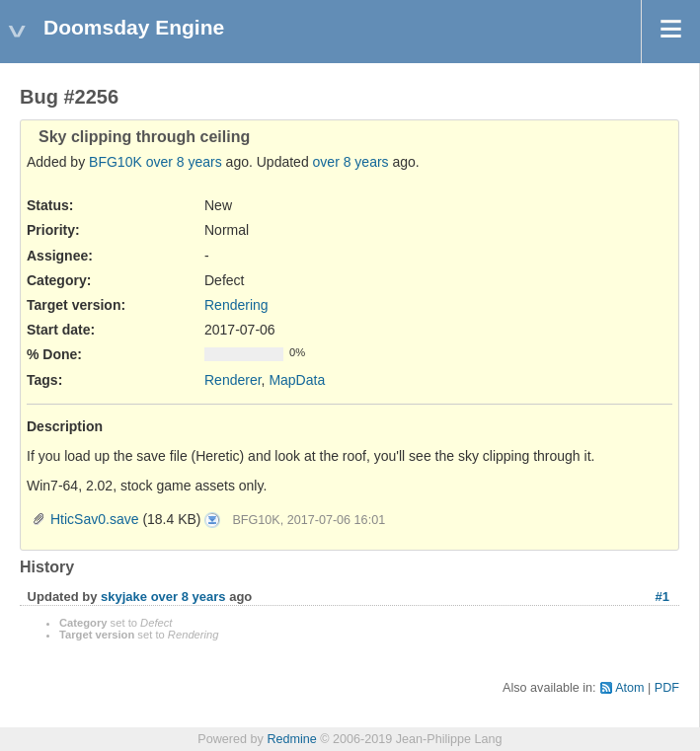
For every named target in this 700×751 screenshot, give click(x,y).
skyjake (124, 597)
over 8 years (184, 162)
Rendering (236, 305)
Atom (629, 688)
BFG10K (116, 162)
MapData (297, 380)
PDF (667, 688)
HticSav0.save (94, 519)
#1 (662, 597)
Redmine (291, 739)
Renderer (233, 380)
